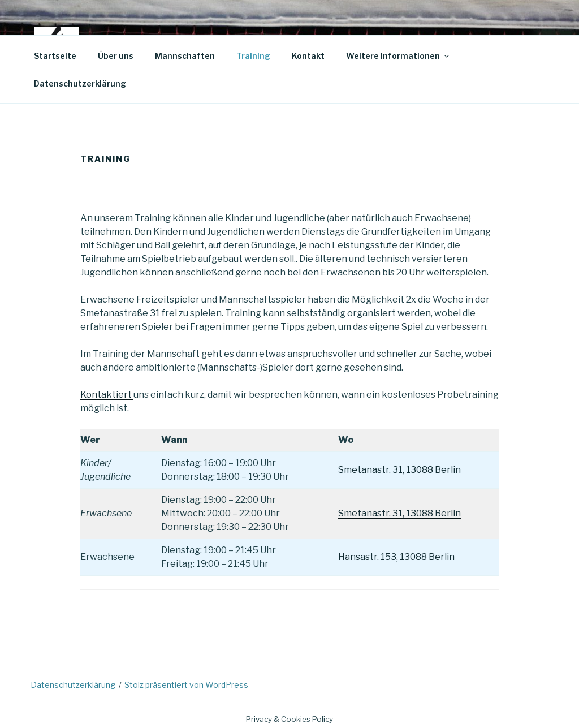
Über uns (116, 56)
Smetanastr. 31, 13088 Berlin (399, 470)
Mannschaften (185, 56)
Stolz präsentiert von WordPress (186, 685)
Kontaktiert (107, 395)
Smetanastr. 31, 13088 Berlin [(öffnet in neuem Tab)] (399, 513)
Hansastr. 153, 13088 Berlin (396, 557)
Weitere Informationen (398, 56)
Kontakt (308, 56)
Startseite (55, 56)
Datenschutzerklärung (80, 83)
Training (253, 56)
